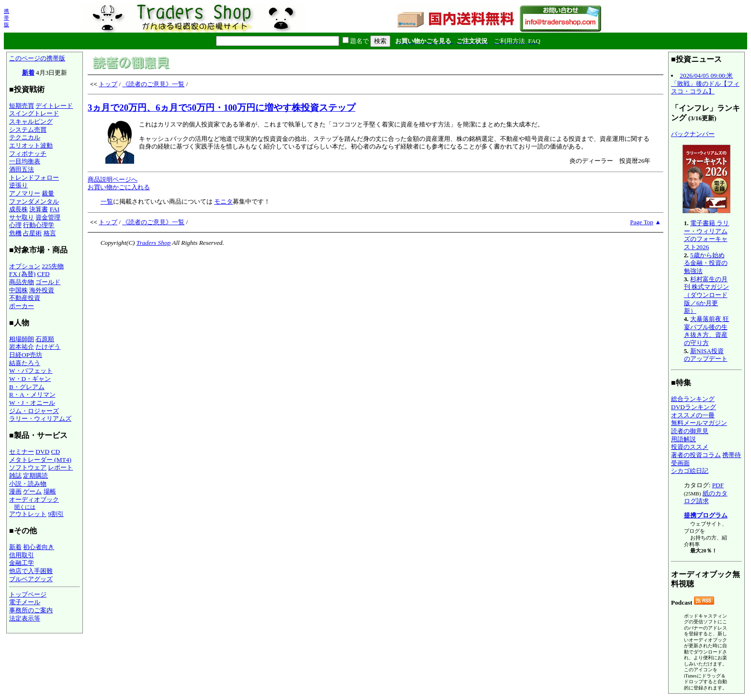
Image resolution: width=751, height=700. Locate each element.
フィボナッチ (28, 154)
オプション (25, 266)
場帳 (50, 491)
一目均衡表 (25, 161)
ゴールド (48, 282)
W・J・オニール (32, 403)
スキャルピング (31, 121)
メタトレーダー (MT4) (40, 460)
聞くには (25, 507)
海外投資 (42, 290)
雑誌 (15, 476)
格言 (50, 233)
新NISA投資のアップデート (706, 355)
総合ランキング (693, 399)
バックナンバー (693, 134)
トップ (108, 84)
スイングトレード (34, 113)
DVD (42, 452)
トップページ (28, 594)
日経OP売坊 (26, 355)
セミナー (22, 452)
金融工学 (22, 563)
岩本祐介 (22, 347)
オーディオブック (34, 499)
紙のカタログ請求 (706, 497)
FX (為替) (22, 274)
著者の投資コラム (696, 455)
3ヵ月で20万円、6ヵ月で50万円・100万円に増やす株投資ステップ (222, 108)
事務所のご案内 (31, 610)
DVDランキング (694, 407)
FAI (55, 209)
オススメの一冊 (693, 415)
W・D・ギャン (30, 379)
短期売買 (22, 106)
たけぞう (48, 347)
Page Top (642, 222)
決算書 (39, 209)
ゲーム (32, 491)
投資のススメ (690, 447)
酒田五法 (22, 169)
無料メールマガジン (699, 423)
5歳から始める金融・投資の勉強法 (706, 263)
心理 (15, 225)
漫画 (15, 491)
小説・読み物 (28, 484)
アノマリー (25, 193)
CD (56, 452)
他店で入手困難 (31, 571)
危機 (15, 233)
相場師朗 (22, 339)
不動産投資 (25, 298)
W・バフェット (31, 371)
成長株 (18, 209)
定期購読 (35, 476)
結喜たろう (25, 363)
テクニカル (25, 137)
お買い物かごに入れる (119, 187)
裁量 (48, 193)
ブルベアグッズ (31, 579)
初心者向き (39, 547)
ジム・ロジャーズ (34, 411)
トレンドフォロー (34, 178)
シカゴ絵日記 (690, 471)
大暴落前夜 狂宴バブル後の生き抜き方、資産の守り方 (707, 331)
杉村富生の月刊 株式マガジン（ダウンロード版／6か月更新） (706, 295)
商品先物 (22, 282)
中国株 (18, 290)
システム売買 (28, 130)
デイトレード (54, 106)
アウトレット (28, 514)
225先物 (53, 266)
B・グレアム (27, 387)
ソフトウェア (28, 467)
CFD (44, 274)
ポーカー (22, 306)
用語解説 (683, 439)
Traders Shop (154, 243)
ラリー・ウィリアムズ (40, 419)
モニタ (223, 201)
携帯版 (6, 18)
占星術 (32, 233)
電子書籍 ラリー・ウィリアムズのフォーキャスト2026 (707, 235)
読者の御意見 (690, 431)
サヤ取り (22, 217)
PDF (718, 485)
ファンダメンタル (34, 201)
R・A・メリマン (32, 395)
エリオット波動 (31, 145)
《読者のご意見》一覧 (153, 84)
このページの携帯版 (37, 58)
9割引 (56, 514)
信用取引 (22, 555)
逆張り (18, 185)
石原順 (45, 339)
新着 (28, 73)
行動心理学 (39, 225)
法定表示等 (25, 618)
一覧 (107, 201)
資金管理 (48, 217)
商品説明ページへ (113, 179)
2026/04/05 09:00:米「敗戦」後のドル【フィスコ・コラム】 (705, 83)
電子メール (25, 602)
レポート (60, 467)
